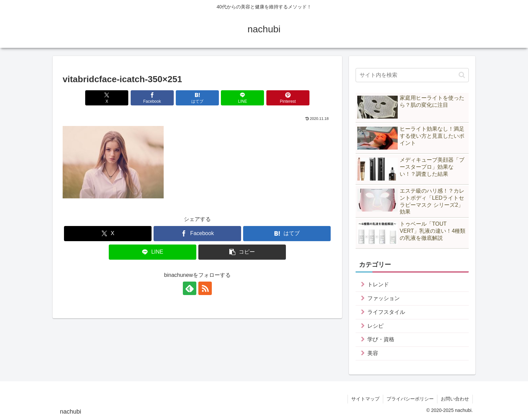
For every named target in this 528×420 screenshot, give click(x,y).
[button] (242, 252)
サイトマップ (365, 399)
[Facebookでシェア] (152, 98)
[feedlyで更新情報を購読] (190, 288)
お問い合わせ (455, 399)
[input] (412, 75)
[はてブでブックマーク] (197, 98)
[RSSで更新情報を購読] (205, 288)
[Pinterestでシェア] (288, 98)
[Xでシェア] (107, 98)
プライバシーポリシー (410, 399)
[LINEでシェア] (242, 98)
